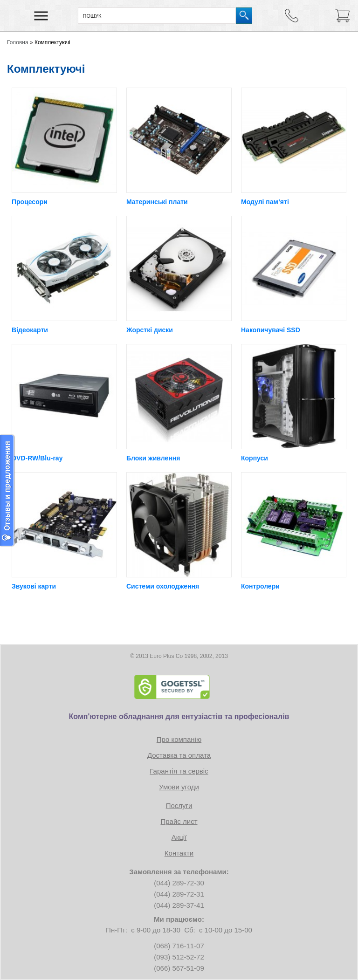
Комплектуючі (52, 42)
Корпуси (255, 458)
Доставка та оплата (179, 755)
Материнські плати (157, 202)
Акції (179, 837)
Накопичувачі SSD (271, 330)
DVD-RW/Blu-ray (37, 458)
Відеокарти (30, 330)
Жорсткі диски (150, 330)
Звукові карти (34, 586)
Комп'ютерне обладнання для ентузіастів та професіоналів (179, 716)
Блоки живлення (153, 458)
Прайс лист (179, 821)
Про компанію (179, 739)
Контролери (260, 586)
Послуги (179, 805)
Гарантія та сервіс (179, 771)
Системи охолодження (163, 586)
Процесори (30, 202)
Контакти (179, 853)
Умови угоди (179, 787)
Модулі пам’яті (265, 202)
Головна (18, 42)
